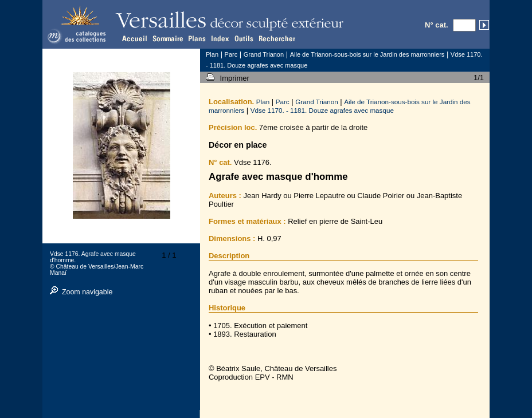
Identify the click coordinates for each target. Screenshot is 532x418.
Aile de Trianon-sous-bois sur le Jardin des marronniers (367, 54)
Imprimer (236, 78)
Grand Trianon (317, 102)
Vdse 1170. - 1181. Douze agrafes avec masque (322, 110)
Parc (283, 102)
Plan (263, 102)
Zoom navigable (87, 292)
